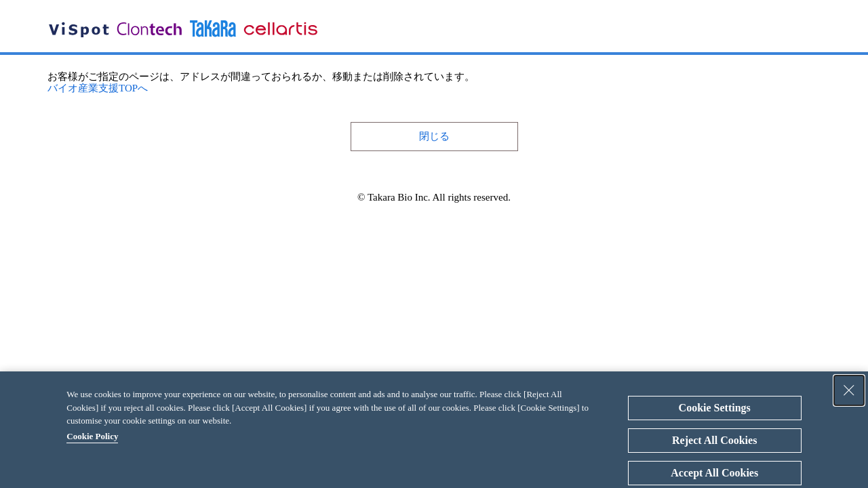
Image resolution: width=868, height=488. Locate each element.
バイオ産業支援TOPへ (98, 88)
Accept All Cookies (714, 473)
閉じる (434, 136)
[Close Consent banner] (849, 390)
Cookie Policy (92, 436)
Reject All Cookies (714, 440)
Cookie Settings (715, 408)
